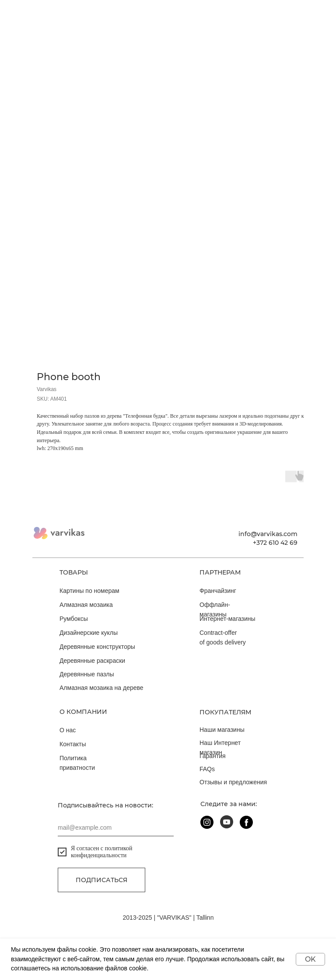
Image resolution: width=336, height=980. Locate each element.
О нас (68, 730)
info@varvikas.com (268, 534)
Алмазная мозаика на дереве (101, 688)
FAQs (207, 769)
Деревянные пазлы (87, 674)
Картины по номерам (89, 591)
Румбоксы (74, 619)
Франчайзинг (218, 591)
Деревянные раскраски (92, 661)
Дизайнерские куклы (89, 633)
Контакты (73, 744)
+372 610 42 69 (275, 543)
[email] (116, 828)
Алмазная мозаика (86, 605)
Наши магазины (222, 730)
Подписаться (101, 880)
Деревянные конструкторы (97, 647)
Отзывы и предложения (233, 782)
